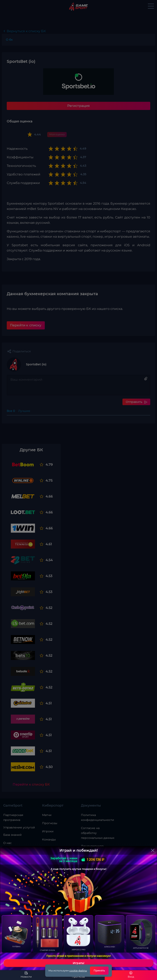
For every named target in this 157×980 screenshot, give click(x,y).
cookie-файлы (78, 971)
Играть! (78, 963)
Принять (99, 971)
